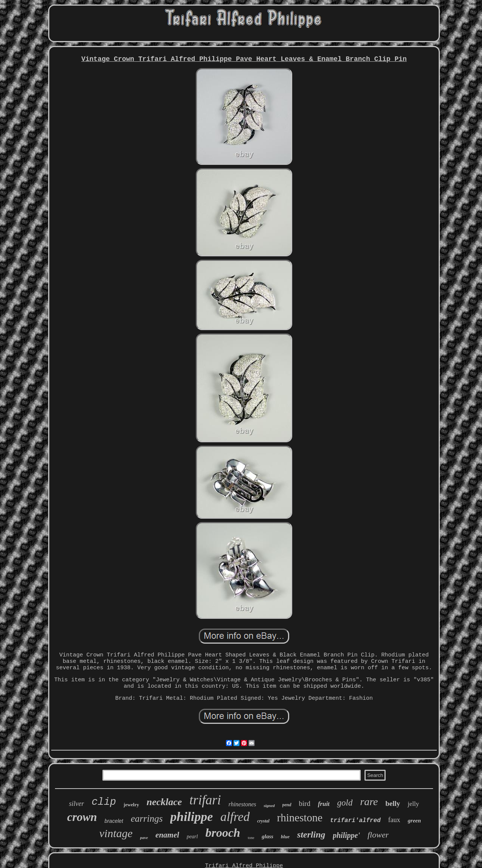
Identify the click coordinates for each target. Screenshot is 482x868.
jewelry (131, 805)
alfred (235, 817)
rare (369, 802)
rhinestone (300, 818)
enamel (167, 835)
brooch (223, 833)
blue (285, 837)
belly (393, 803)
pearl (192, 837)
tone (251, 838)
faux (394, 820)
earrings (147, 819)
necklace (164, 802)
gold (345, 803)
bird (305, 803)
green (414, 821)
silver (76, 804)
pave (144, 838)
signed (269, 806)
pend (287, 805)
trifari (205, 800)
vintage (116, 833)
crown (82, 817)
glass (268, 836)
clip (104, 802)
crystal (263, 821)
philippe (191, 817)
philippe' (346, 835)
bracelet (114, 821)
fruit (324, 804)
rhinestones (242, 804)
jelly (413, 804)
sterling (311, 834)
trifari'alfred (355, 821)
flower (378, 835)
